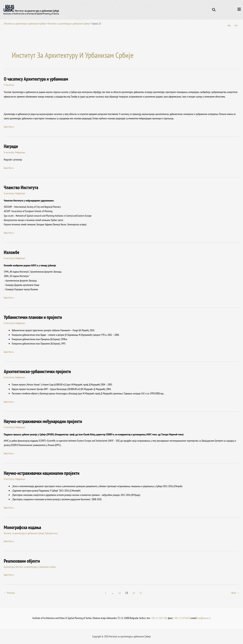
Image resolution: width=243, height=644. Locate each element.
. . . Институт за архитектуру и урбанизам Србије (24, 24)
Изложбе (12, 252)
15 (141, 593)
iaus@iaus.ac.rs (204, 618)
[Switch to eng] (229, 26)
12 (120, 593)
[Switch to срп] (236, 26)
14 (134, 593)
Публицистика (53, 533)
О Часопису (9, 85)
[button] (214, 10)
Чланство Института (22, 188)
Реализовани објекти (23, 561)
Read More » (9, 127)
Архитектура (10, 567)
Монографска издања (23, 527)
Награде (11, 146)
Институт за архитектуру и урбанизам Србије (69, 24)
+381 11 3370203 (181, 618)
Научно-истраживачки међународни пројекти (45, 421)
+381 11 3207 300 (158, 618)
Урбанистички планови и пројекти (35, 317)
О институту (9, 153)
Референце (21, 153)
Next (235, 593)
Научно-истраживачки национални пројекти (44, 473)
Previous (10, 593)
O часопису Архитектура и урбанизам (37, 79)
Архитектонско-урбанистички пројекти (39, 372)
